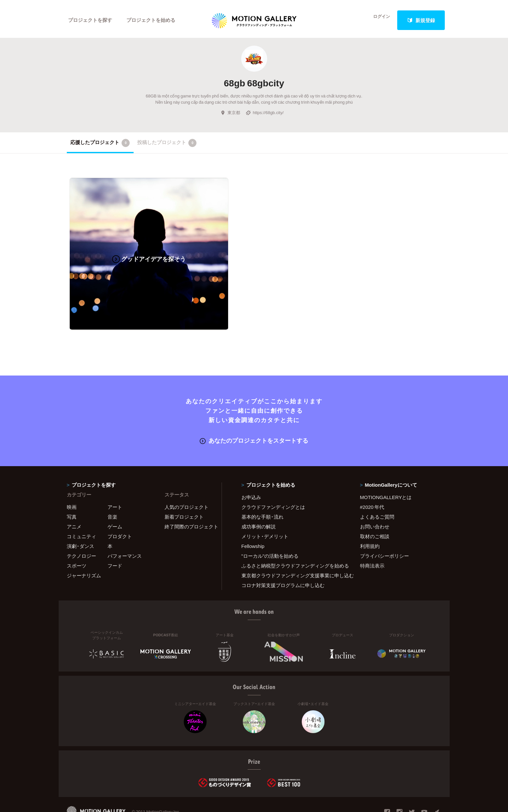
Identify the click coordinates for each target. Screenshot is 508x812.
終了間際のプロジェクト (189, 501)
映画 (72, 481)
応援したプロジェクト (100, 145)
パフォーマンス (125, 530)
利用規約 (370, 520)
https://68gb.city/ (265, 115)
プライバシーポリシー (385, 530)
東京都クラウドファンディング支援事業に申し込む (293, 550)
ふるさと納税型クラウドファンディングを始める (293, 540)
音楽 (112, 491)
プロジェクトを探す (90, 20)
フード (115, 540)
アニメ (74, 501)
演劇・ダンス (80, 520)
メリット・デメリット (265, 510)
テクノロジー (81, 530)
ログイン (378, 20)
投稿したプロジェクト (167, 145)
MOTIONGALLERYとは (386, 471)
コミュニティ (81, 510)
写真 (72, 491)
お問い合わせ (375, 501)
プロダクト (120, 510)
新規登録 (421, 20)
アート (115, 481)
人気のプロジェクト (187, 481)
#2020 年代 (372, 481)
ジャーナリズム (84, 550)
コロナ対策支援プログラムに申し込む (283, 559)
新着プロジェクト (184, 491)
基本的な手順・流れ (262, 491)
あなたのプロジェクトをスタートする (254, 415)
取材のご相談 (375, 510)
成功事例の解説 (259, 501)
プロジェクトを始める (152, 20)
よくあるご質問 (377, 491)
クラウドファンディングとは (273, 481)
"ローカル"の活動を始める (270, 530)
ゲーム (115, 501)
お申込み (251, 471)
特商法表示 (372, 540)
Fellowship (253, 520)
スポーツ (77, 540)
